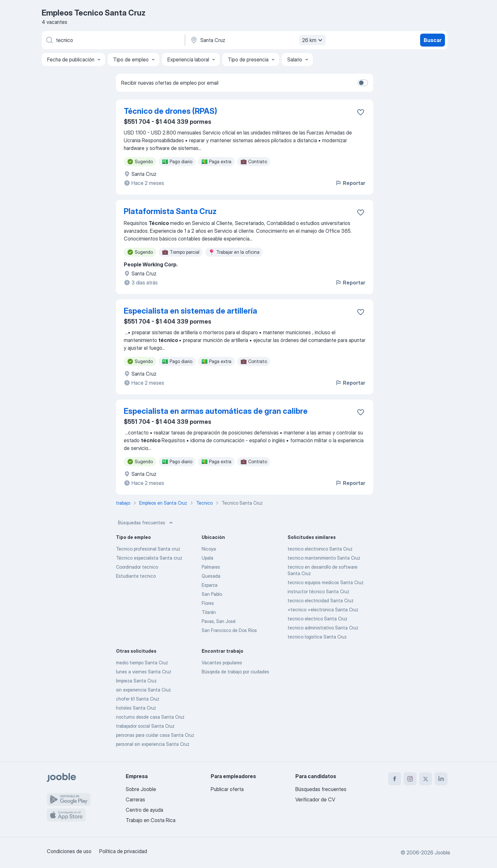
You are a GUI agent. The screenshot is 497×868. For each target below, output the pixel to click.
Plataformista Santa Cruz (170, 211)
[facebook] (395, 779)
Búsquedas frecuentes (146, 523)
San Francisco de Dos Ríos (229, 630)
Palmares (211, 567)
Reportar (350, 183)
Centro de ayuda (144, 810)
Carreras (135, 799)
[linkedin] (441, 779)
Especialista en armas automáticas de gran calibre (216, 411)
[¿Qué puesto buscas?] (113, 40)
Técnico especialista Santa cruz (149, 558)
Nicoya (209, 549)
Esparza (210, 585)
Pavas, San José (219, 621)
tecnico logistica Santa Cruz (317, 637)
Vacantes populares (222, 663)
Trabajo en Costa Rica (151, 820)
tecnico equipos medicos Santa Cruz (326, 582)
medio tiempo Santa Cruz (142, 663)
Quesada (211, 576)
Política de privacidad (123, 851)
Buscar (433, 40)
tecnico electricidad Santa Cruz (321, 600)
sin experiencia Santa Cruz (143, 690)
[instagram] (410, 779)
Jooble (442, 852)
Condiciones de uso (69, 851)
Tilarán (209, 612)
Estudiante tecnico (136, 576)
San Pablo (212, 594)
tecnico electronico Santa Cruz (320, 549)
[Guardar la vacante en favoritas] (361, 112)
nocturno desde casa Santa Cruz (150, 717)
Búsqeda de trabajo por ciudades (235, 672)
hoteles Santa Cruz (136, 708)
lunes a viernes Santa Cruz (144, 672)
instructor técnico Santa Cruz (318, 591)
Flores (208, 603)
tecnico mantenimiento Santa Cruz (324, 558)
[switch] (363, 83)
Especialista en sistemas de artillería (190, 311)
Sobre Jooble (141, 789)
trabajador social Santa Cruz (145, 726)
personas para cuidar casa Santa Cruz (155, 735)
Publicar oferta (227, 789)
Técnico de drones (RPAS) (170, 111)
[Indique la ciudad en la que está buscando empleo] (257, 40)
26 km (313, 40)
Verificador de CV (315, 799)
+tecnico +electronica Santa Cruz (323, 610)
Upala (207, 558)
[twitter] (426, 779)
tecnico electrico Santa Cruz (317, 619)
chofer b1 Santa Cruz (138, 699)
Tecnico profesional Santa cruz (148, 549)
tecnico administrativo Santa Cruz (323, 628)
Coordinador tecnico (137, 567)
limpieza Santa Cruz (136, 681)
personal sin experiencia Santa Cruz (153, 744)
